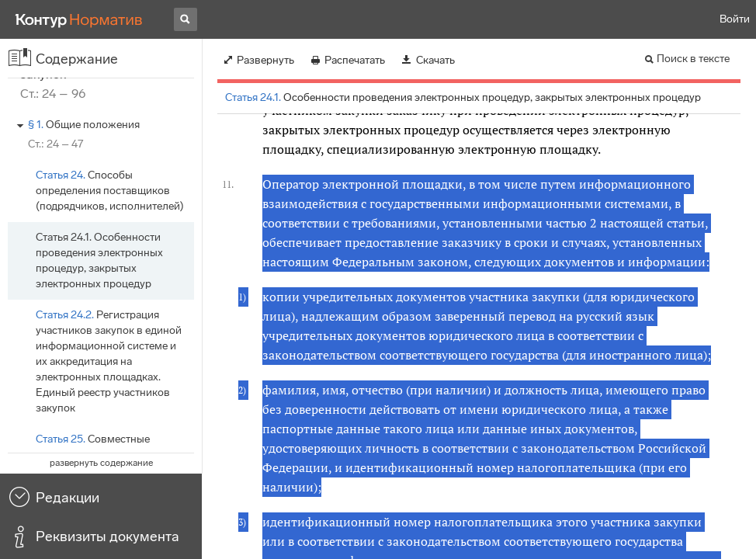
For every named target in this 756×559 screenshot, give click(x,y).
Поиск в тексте (693, 59)
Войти (735, 19)
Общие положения (84, 125)
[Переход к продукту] (79, 19)
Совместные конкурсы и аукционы (93, 447)
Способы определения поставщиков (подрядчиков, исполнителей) (110, 191)
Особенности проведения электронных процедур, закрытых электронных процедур (99, 260)
